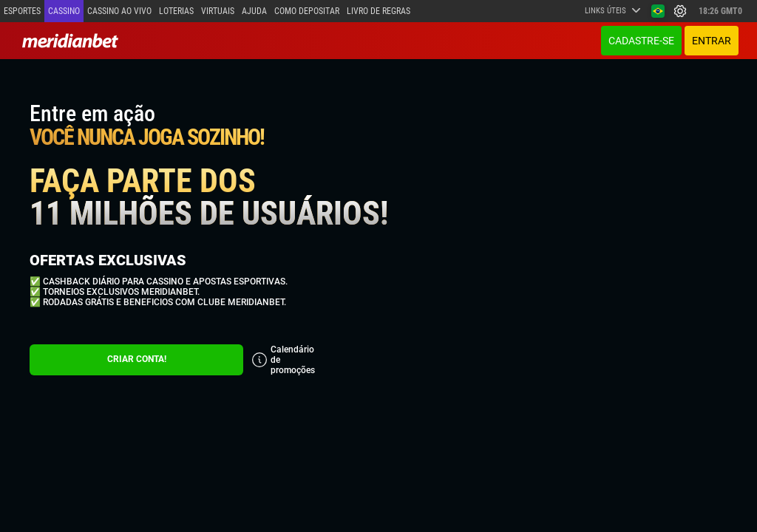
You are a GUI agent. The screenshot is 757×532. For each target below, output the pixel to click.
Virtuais (218, 11)
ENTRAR (712, 41)
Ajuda (254, 11)
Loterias (176, 11)
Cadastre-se (641, 41)
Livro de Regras (378, 11)
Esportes (22, 11)
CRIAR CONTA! (137, 359)
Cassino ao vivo (119, 11)
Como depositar (307, 11)
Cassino (64, 11)
